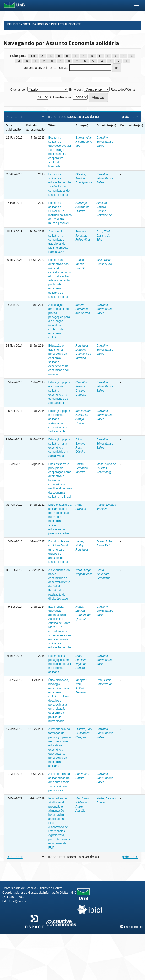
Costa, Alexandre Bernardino (104, 574)
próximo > (130, 117)
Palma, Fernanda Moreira (82, 468)
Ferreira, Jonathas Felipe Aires (83, 236)
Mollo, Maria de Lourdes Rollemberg (106, 468)
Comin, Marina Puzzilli (80, 264)
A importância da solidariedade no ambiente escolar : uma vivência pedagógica (59, 782)
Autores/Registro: (61, 97)
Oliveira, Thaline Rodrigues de (84, 178)
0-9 (33, 56)
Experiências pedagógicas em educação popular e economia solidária (60, 664)
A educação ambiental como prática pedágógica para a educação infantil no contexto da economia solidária (59, 321)
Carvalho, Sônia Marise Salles (105, 142)
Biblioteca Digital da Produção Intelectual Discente (44, 24)
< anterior (15, 117)
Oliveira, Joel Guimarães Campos (84, 733)
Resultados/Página (123, 90)
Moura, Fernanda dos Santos (83, 309)
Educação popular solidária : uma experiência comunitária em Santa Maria (60, 448)
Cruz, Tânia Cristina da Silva (104, 236)
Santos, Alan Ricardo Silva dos (84, 142)
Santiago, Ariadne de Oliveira (82, 207)
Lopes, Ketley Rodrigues (82, 546)
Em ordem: (76, 90)
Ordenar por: (18, 90)
